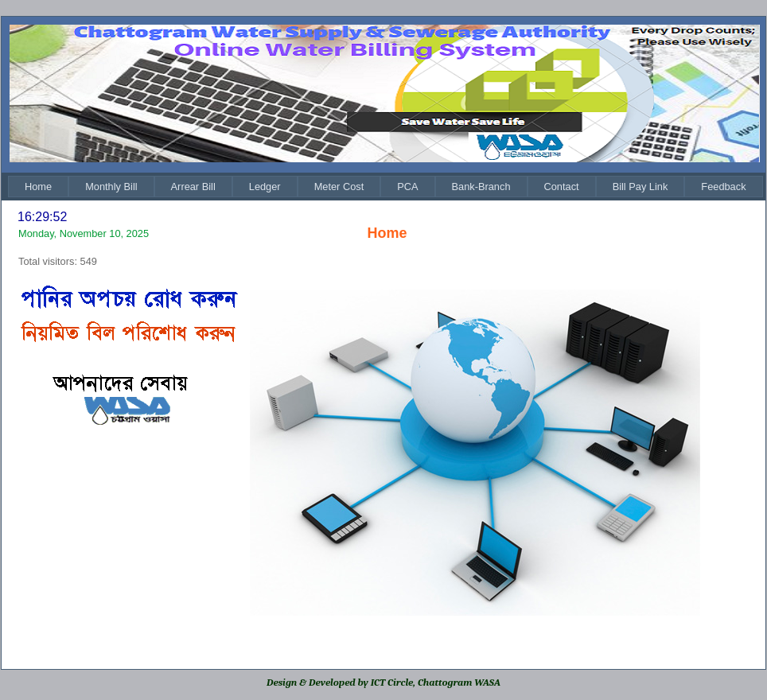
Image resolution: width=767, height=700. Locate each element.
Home (38, 187)
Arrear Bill (193, 187)
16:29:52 (42, 217)
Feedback (723, 187)
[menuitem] (38, 187)
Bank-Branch (481, 187)
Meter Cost (339, 187)
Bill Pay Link (640, 187)
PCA (407, 187)
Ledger (265, 187)
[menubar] (385, 187)
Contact (562, 187)
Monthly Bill (111, 187)
